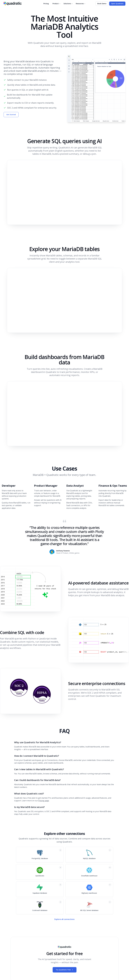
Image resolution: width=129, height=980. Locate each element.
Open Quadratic (117, 4)
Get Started (11, 115)
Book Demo (102, 4)
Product (57, 4)
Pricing (46, 4)
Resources (81, 4)
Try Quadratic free (65, 970)
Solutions (68, 4)
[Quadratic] (13, 4)
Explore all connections (64, 919)
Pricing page (44, 801)
